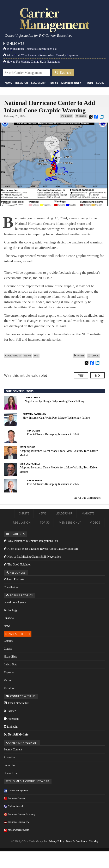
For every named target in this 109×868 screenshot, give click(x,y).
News (8, 83)
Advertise (9, 757)
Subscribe (9, 765)
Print (67, 116)
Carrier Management (16, 790)
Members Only (71, 83)
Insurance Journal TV (17, 822)
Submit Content (13, 749)
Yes (81, 375)
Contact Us (10, 773)
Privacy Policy (56, 841)
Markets (88, 513)
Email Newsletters (17, 703)
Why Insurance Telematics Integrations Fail (30, 49)
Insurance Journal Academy (20, 814)
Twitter (10, 711)
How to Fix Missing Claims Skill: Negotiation (32, 62)
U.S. (36, 356)
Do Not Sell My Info (16, 735)
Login (100, 83)
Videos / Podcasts (14, 579)
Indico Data (11, 664)
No (98, 375)
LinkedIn (11, 727)
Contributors (11, 587)
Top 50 (54, 83)
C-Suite (24, 513)
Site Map (94, 841)
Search (63, 73)
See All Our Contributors (87, 498)
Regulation (22, 522)
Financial (9, 618)
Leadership (39, 83)
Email (81, 116)
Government (13, 356)
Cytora (8, 649)
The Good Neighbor (17, 565)
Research (22, 83)
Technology (11, 610)
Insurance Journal (15, 798)
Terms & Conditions (76, 841)
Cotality (8, 641)
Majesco (9, 672)
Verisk (7, 680)
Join (90, 83)
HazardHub (10, 657)
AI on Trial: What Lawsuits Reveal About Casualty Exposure (40, 55)
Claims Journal (13, 806)
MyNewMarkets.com (16, 830)
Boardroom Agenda (15, 602)
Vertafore (9, 688)
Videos (95, 522)
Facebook (11, 719)
